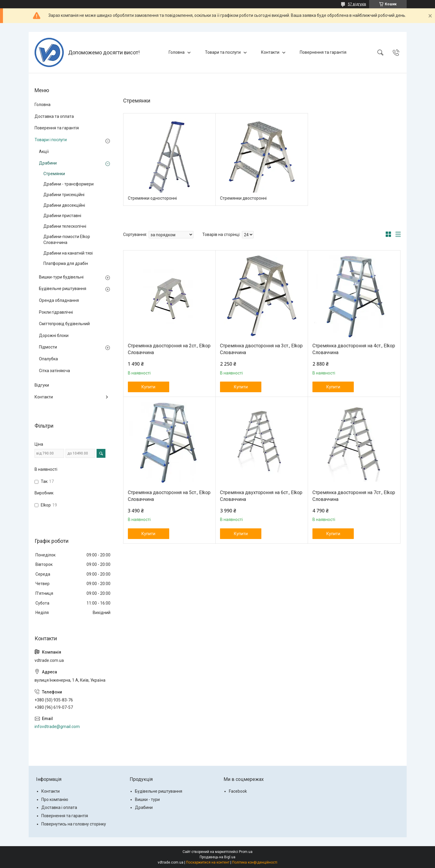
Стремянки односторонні (152, 198)
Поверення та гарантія (57, 128)
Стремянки (54, 174)
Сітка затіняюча (54, 371)
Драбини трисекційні (64, 195)
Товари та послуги (223, 52)
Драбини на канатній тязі (68, 253)
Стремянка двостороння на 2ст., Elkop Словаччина (169, 349)
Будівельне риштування (63, 289)
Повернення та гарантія (323, 52)
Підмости (48, 347)
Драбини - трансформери (69, 184)
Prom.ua (246, 852)
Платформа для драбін (66, 263)
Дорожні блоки (54, 336)
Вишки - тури (147, 799)
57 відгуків (357, 4)
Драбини (48, 163)
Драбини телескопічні (65, 226)
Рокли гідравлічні (56, 312)
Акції (44, 152)
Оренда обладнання (59, 300)
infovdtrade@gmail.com (57, 727)
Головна (177, 52)
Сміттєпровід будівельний (64, 324)
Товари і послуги (51, 140)
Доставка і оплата (59, 807)
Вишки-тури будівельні (61, 277)
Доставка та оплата (54, 116)
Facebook (238, 791)
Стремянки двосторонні (243, 198)
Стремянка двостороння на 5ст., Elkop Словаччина (169, 496)
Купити (148, 387)
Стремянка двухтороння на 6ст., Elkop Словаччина (261, 496)
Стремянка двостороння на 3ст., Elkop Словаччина (261, 349)
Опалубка (48, 359)
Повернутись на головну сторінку (74, 824)
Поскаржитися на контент (208, 862)
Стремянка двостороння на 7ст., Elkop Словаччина (354, 496)
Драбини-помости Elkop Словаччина (67, 240)
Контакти (270, 52)
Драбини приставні (62, 216)
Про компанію (55, 799)
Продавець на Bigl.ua (218, 857)
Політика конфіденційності (255, 862)
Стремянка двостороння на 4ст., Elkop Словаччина (354, 349)
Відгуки (42, 385)
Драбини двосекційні (64, 205)
